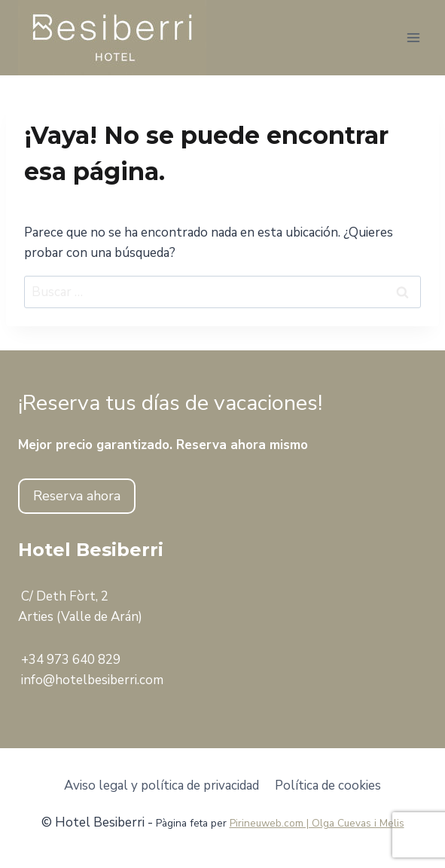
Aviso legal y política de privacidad (162, 785)
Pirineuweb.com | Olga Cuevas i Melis (317, 823)
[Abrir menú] (413, 37)
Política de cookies (328, 785)
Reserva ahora (77, 496)
